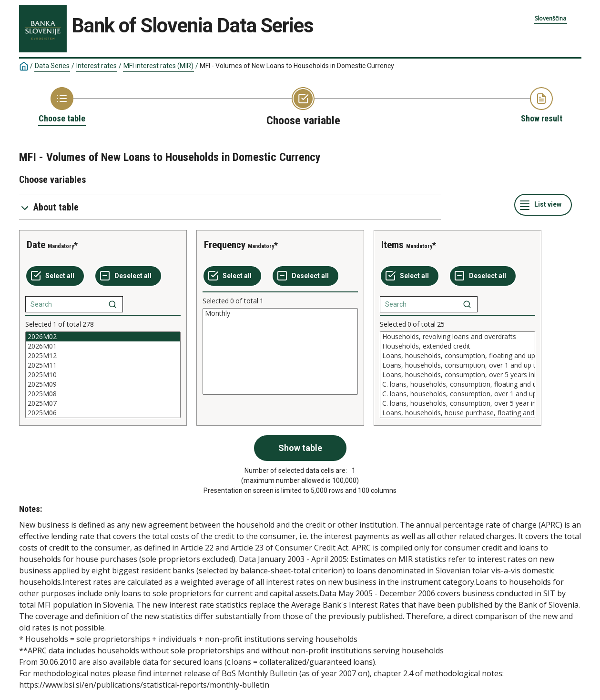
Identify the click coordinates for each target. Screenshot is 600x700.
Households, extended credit (458, 346)
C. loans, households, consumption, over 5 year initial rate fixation (458, 403)
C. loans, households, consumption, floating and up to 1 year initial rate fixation (458, 384)
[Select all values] (55, 276)
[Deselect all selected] (128, 276)
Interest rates (97, 66)
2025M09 (103, 384)
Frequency (225, 245)
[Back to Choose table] (62, 106)
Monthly (280, 313)
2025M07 (103, 403)
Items (392, 245)
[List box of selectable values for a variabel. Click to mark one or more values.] (103, 375)
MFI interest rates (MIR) (158, 66)
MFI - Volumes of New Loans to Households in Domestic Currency (297, 66)
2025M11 (103, 365)
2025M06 (103, 413)
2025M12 (103, 356)
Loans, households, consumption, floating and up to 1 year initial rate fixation (458, 356)
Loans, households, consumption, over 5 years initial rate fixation (458, 375)
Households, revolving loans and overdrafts (458, 337)
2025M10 (103, 375)
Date (36, 245)
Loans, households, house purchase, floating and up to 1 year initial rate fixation (458, 413)
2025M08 (103, 394)
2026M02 (103, 337)
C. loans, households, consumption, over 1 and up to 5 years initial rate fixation (458, 394)
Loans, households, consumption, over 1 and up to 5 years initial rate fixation (458, 365)
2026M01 (103, 346)
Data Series (52, 66)
